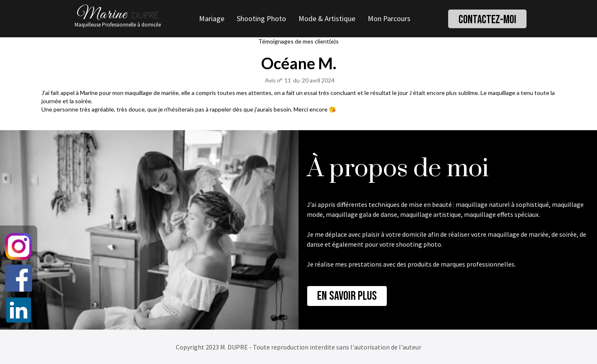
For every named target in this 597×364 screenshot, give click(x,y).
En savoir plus (347, 296)
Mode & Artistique (327, 18)
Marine (102, 17)
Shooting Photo (261, 18)
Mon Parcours (389, 18)
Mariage (212, 18)
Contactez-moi (487, 20)
